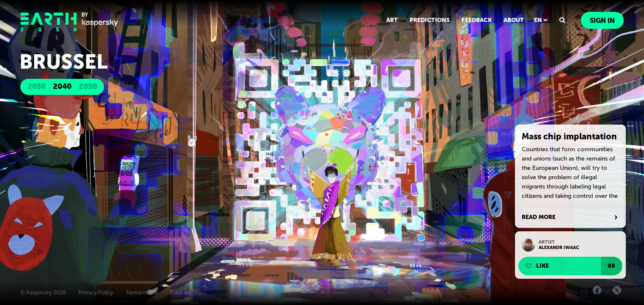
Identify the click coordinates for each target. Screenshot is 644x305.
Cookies (180, 293)
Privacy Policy (96, 293)
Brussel (64, 62)
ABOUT (514, 20)
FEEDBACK (477, 20)
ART (392, 20)
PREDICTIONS (430, 20)
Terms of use (142, 293)
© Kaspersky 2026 (43, 293)
